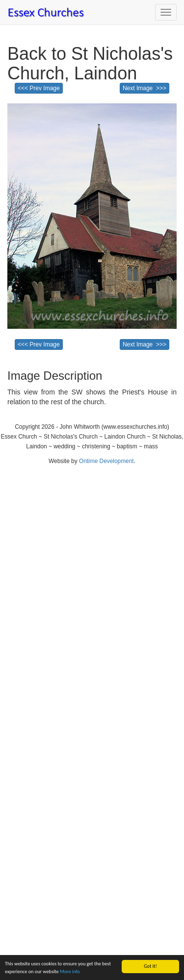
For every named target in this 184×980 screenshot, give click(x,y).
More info (70, 971)
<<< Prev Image (39, 88)
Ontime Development (106, 461)
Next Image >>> (145, 88)
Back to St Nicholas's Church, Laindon (90, 63)
